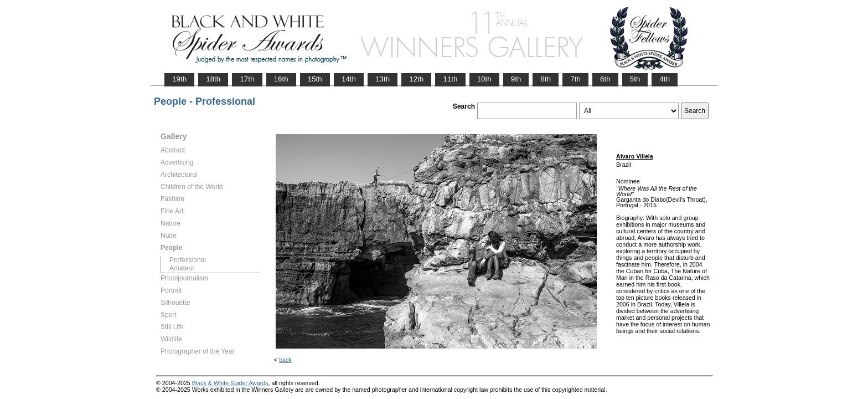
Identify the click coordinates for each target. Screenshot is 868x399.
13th (383, 79)
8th (546, 79)
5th (635, 79)
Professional (188, 260)
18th (213, 79)
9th (516, 79)
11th (450, 79)
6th (605, 79)
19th (179, 79)
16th (281, 79)
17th (247, 79)
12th (416, 79)
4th (665, 79)
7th (575, 79)
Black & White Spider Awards (230, 383)
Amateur (182, 268)
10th (484, 79)
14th (349, 79)
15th (315, 79)
